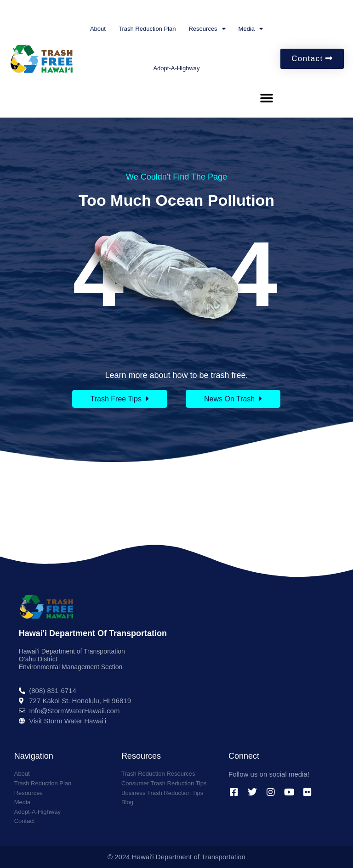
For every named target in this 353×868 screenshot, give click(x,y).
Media (251, 29)
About (98, 29)
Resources (207, 29)
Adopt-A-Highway (176, 68)
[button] (266, 98)
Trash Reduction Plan (147, 29)
